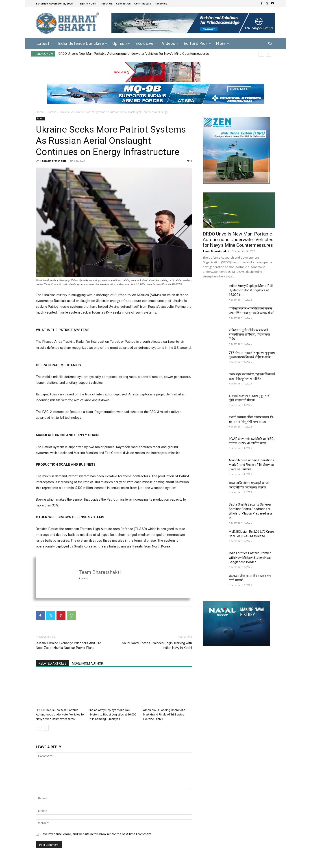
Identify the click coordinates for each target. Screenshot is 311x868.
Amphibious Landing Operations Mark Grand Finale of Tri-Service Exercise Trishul (164, 714)
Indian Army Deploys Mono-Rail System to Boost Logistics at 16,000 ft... (251, 290)
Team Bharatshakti (53, 161)
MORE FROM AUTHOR (88, 663)
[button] (270, 43)
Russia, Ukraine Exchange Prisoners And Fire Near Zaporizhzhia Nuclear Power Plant (69, 645)
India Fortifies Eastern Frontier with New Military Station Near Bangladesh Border (250, 558)
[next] (269, 54)
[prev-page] (39, 728)
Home (40, 112)
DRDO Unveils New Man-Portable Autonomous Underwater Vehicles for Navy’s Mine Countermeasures (134, 54)
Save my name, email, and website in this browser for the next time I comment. (96, 834)
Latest (52, 112)
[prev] (261, 54)
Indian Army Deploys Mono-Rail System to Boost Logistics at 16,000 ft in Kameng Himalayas (113, 714)
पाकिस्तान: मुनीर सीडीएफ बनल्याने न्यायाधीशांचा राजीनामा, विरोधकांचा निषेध (249, 334)
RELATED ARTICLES (53, 663)
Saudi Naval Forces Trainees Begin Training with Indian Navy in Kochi (157, 645)
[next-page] (46, 728)
